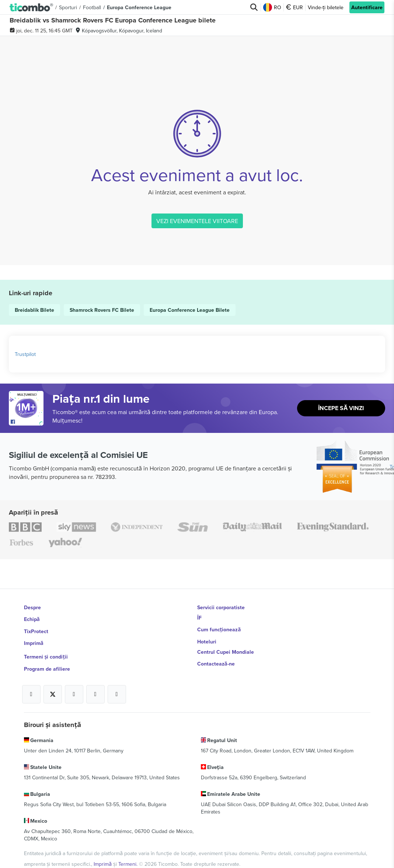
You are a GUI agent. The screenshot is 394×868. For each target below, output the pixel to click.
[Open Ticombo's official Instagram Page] (74, 684)
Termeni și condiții (46, 649)
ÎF (199, 618)
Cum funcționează (219, 628)
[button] (31, 7)
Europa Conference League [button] (139, 7)
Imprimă (34, 638)
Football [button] (92, 7)
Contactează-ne (216, 659)
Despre (32, 607)
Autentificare (367, 7)
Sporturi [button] (68, 7)
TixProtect (36, 628)
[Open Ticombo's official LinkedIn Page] (117, 684)
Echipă (32, 618)
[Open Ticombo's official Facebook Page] (27, 422)
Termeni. (129, 849)
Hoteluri (207, 638)
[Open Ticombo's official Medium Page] (95, 684)
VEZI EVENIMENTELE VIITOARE (197, 221)
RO (273, 7)
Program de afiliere (47, 659)
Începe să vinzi (341, 408)
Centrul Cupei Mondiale (226, 649)
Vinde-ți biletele (326, 7)
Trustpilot (25, 354)
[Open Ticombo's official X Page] (53, 684)
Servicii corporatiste (221, 607)
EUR (295, 7)
